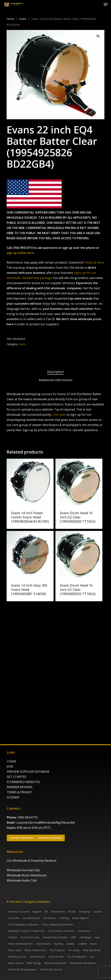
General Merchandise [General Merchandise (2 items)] (55, 937)
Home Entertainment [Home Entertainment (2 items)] (20, 944)
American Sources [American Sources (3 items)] (19, 912)
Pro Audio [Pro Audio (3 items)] (74, 950)
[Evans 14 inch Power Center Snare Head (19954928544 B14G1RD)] (30, 482)
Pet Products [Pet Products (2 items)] (57, 950)
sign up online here (20, 253)
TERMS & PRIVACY (19, 792)
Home (10, 19)
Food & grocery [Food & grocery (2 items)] (30, 937)
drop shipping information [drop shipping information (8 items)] (58, 924)
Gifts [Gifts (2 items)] (74, 937)
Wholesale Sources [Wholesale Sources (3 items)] (51, 969)
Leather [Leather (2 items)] (82, 944)
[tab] (55, 372)
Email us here (94, 262)
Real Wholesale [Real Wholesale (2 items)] (92, 950)
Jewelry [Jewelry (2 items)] (70, 944)
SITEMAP (13, 797)
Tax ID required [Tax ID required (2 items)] (76, 957)
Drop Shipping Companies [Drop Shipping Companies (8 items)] (23, 924)
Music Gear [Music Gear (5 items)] (15, 950)
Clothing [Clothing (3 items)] (64, 918)
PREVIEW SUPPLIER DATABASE (28, 772)
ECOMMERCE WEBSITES (23, 782)
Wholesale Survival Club (23, 870)
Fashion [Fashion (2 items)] (13, 937)
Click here (59, 415)
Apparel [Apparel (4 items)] (37, 912)
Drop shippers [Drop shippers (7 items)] (80, 918)
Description (55, 372)
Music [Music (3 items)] (94, 944)
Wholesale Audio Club (22, 880)
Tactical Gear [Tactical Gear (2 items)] (56, 957)
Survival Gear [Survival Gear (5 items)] (37, 957)
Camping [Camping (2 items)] (84, 912)
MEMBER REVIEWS (20, 787)
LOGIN (11, 761)
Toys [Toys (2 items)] (92, 957)
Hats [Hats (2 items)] (97, 937)
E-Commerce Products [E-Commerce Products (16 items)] (61, 931)
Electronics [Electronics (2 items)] (84, 931)
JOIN (10, 766)
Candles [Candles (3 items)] (97, 912)
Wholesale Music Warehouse (27, 875)
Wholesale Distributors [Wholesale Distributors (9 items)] (83, 963)
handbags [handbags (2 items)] (85, 937)
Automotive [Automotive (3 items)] (58, 912)
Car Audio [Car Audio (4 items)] (14, 918)
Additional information (55, 380)
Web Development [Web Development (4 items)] (55, 963)
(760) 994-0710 (28, 817)
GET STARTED (17, 777)
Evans (23, 19)
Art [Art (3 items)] (46, 912)
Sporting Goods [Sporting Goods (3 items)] (17, 957)
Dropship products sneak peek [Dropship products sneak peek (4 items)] (26, 931)
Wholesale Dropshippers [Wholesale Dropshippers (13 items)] (22, 969)
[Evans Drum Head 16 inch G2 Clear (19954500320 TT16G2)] (79, 554)
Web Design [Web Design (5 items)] (34, 963)
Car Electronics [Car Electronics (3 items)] (31, 918)
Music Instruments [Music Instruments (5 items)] (35, 950)
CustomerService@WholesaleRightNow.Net (45, 823)
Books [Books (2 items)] (72, 912)
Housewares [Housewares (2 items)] (43, 944)
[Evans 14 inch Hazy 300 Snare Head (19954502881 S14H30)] (30, 554)
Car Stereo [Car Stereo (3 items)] (50, 918)
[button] (106, 4)
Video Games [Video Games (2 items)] (16, 963)
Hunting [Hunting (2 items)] (59, 944)
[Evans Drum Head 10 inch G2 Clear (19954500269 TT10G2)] (79, 482)
